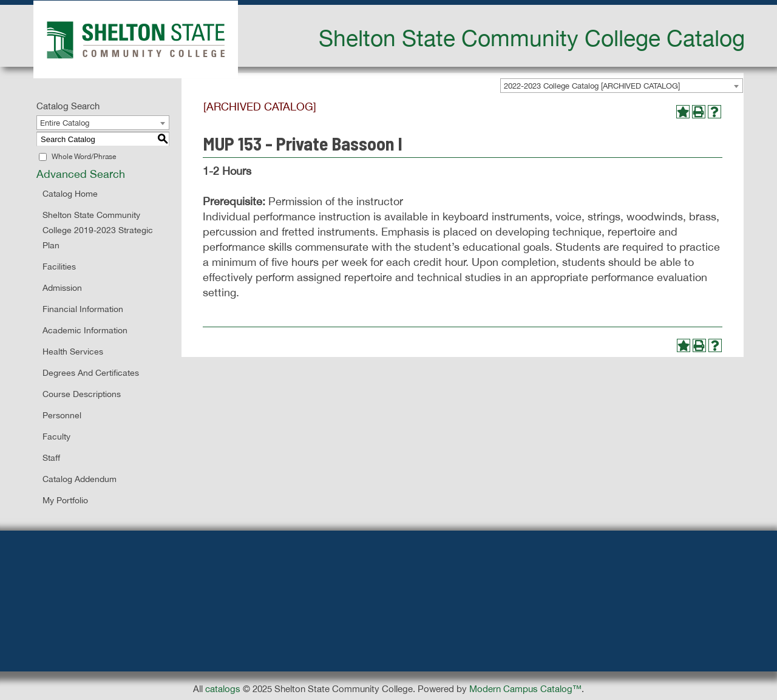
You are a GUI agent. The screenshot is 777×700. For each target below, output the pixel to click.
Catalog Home (70, 194)
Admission (62, 288)
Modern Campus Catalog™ (525, 689)
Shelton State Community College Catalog (532, 38)
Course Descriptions (82, 394)
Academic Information (85, 330)
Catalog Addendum (80, 479)
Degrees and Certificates (91, 373)
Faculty (56, 437)
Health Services (73, 352)
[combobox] (622, 86)
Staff (51, 458)
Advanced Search (81, 174)
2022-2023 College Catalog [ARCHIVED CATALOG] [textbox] (592, 86)
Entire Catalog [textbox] (65, 123)
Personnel (62, 415)
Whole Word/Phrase (84, 157)
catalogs (223, 689)
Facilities (59, 267)
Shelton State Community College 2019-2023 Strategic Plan (98, 230)
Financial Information (83, 309)
